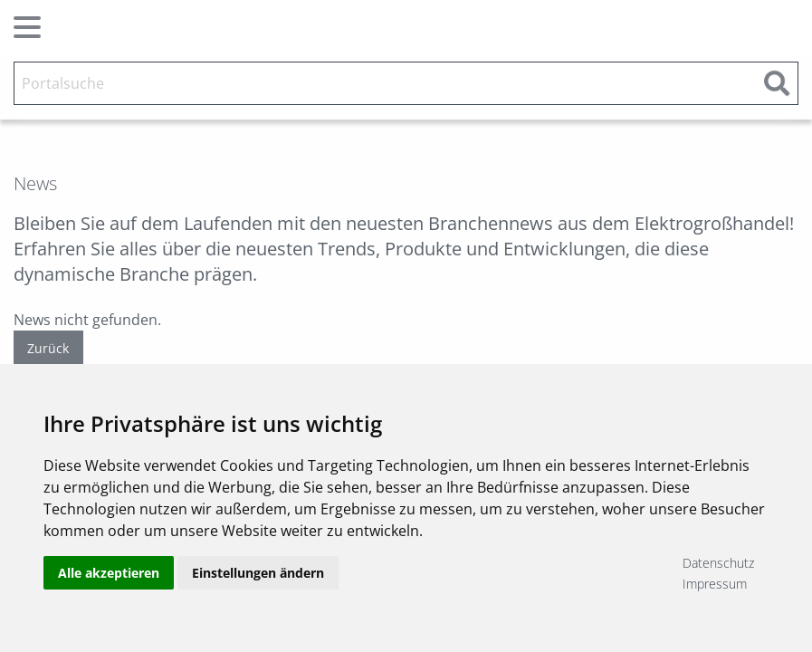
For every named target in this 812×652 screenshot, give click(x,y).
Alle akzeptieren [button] (109, 573)
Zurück (48, 348)
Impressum (715, 584)
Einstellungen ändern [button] (258, 573)
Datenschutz (718, 563)
